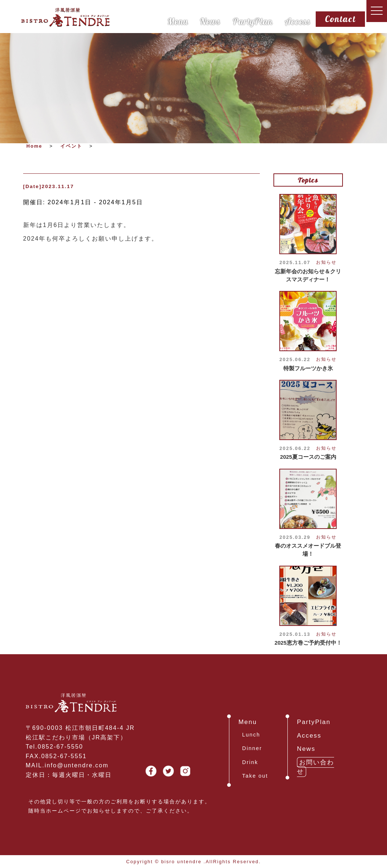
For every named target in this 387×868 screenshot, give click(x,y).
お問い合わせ (316, 767)
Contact (340, 19)
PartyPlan (253, 21)
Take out (255, 776)
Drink (250, 762)
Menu (178, 21)
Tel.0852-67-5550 (55, 747)
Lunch (251, 735)
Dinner (252, 748)
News (210, 21)
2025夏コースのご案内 (308, 457)
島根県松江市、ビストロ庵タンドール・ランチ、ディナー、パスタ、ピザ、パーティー (65, 17)
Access (298, 21)
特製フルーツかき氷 (308, 368)
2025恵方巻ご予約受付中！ (308, 643)
